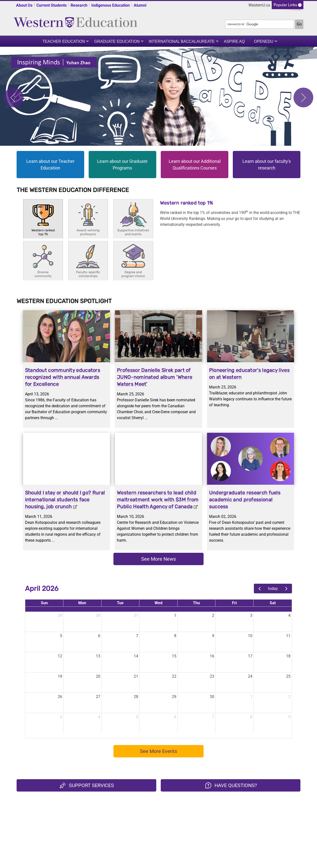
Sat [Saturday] (273, 603)
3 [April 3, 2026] (251, 615)
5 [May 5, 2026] (137, 717)
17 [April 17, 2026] (250, 656)
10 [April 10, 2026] (250, 636)
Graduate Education (117, 41)
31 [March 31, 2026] (136, 615)
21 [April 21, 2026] (136, 676)
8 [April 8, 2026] (175, 636)
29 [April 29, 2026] (174, 697)
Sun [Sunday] (44, 603)
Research (79, 5)
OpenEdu (264, 41)
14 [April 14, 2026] (136, 656)
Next (303, 97)
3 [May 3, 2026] (61, 717)
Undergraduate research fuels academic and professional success (245, 500)
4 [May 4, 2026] (99, 717)
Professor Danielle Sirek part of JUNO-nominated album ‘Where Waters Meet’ (155, 377)
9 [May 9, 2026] (289, 717)
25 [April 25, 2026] (288, 676)
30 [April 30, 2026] (212, 697)
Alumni (140, 5)
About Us (24, 5)
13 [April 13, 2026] (98, 656)
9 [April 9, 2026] (213, 636)
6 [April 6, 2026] (99, 636)
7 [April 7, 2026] (137, 636)
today (273, 589)
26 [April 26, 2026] (60, 697)
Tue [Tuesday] (120, 603)
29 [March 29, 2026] (60, 615)
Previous (14, 97)
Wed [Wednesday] (158, 603)
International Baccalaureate (182, 41)
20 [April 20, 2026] (98, 676)
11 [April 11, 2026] (288, 636)
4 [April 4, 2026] (289, 615)
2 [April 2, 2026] (213, 615)
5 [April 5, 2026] (61, 636)
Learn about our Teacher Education (50, 165)
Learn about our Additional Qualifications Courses (195, 165)
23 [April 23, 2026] (212, 676)
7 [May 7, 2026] (213, 717)
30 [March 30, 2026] (98, 615)
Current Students (52, 5)
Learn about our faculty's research (267, 165)
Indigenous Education (111, 5)
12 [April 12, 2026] (60, 656)
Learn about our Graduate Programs (122, 165)
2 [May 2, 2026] (289, 697)
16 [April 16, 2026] (212, 656)
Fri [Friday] (234, 603)
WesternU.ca (259, 5)
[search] (260, 24)
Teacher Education (64, 41)
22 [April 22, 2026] (174, 676)
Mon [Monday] (82, 603)
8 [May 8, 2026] (251, 717)
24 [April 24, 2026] (250, 676)
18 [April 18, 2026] (288, 656)
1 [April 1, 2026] (175, 615)
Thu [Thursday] (196, 603)
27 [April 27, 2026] (98, 697)
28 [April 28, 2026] (136, 697)
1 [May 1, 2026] (251, 697)
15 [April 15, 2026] (174, 656)
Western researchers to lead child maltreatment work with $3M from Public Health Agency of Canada (158, 500)
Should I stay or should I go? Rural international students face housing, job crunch (65, 500)
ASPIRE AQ (234, 41)
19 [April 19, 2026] (60, 676)
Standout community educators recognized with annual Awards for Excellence (63, 377)
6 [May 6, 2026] (175, 717)
